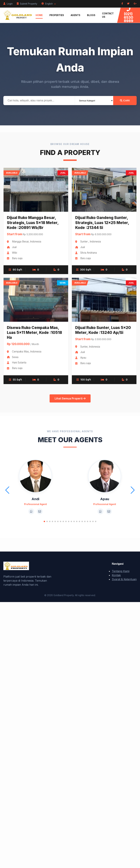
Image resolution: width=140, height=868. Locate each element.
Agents (75, 15)
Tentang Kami (121, 571)
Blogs (91, 15)
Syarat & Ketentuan (124, 579)
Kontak (116, 575)
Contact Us (108, 15)
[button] (44, 521)
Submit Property (27, 4)
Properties (57, 15)
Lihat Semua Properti (70, 398)
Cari (125, 101)
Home (39, 15)
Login (8, 4)
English (49, 4)
